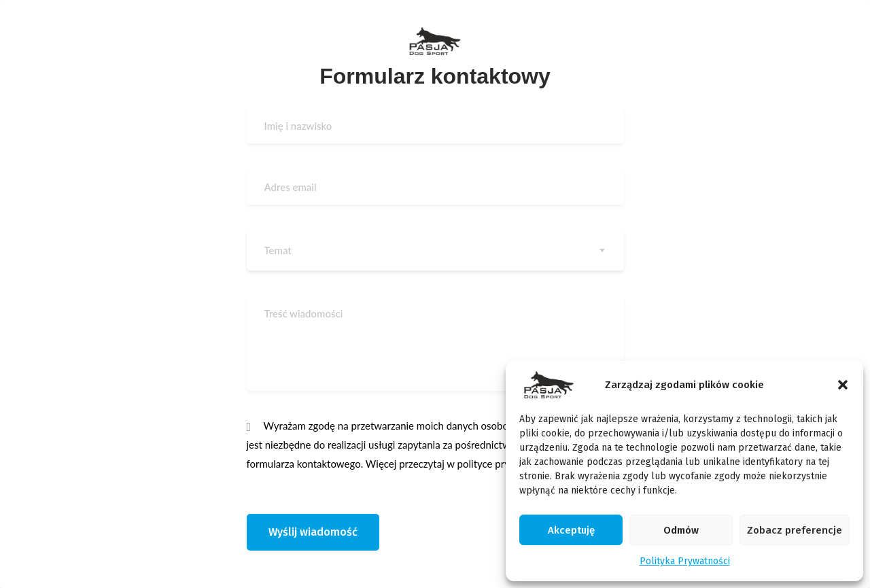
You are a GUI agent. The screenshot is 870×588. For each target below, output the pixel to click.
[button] (843, 385)
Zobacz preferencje (795, 530)
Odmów (681, 530)
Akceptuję (571, 530)
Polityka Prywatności (685, 561)
